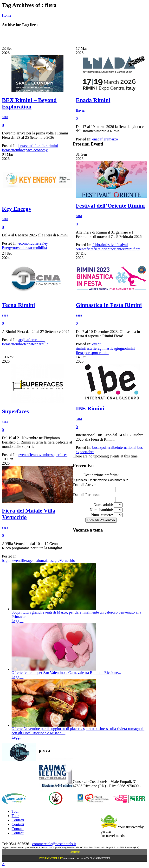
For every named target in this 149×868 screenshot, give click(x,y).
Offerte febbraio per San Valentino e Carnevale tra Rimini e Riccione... (66, 673)
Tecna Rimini (18, 305)
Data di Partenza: (86, 495)
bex (21, 146)
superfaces (59, 455)
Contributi (74, 852)
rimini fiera (132, 249)
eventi (17, 561)
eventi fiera (33, 146)
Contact (18, 829)
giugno (120, 348)
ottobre (89, 452)
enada (97, 139)
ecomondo (26, 243)
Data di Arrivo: (85, 485)
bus (95, 447)
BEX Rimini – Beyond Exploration (29, 103)
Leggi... (17, 621)
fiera (45, 146)
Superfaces (15, 411)
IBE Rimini (90, 408)
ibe (115, 447)
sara (5, 117)
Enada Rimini (93, 100)
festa (89, 348)
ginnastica (107, 348)
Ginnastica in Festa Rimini (109, 305)
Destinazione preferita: (101, 475)
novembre (21, 248)
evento (23, 455)
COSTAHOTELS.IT (51, 858)
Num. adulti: (103, 505)
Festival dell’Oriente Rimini (110, 206)
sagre (55, 561)
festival (111, 245)
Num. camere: (102, 515)
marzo (113, 139)
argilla (23, 340)
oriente (117, 249)
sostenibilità (38, 248)
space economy (36, 150)
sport (87, 353)
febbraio (99, 245)
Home (7, 15)
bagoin (7, 561)
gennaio (35, 561)
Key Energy (17, 209)
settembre (16, 150)
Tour (15, 811)
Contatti (18, 820)
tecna (28, 344)
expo (101, 447)
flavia (80, 110)
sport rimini (100, 353)
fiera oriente (103, 249)
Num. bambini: (101, 510)
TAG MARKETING (98, 858)
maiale (46, 561)
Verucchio (67, 561)
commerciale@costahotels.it (54, 844)
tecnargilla (40, 344)
